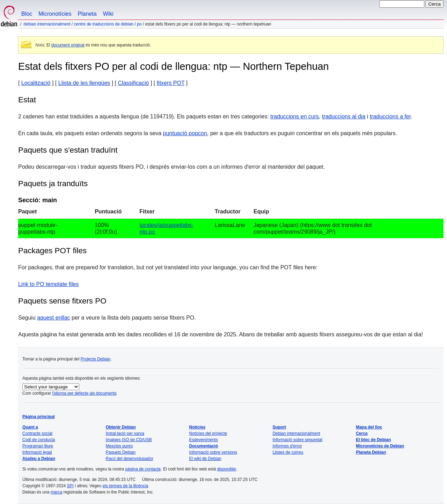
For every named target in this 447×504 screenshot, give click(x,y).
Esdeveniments (204, 440)
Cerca (362, 433)
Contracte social (37, 433)
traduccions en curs (295, 116)
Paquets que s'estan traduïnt (68, 150)
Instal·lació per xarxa (125, 433)
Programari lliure (38, 446)
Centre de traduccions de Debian (104, 24)
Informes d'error (287, 446)
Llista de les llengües (84, 83)
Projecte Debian (96, 359)
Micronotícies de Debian (380, 446)
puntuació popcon (185, 133)
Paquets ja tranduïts (53, 184)
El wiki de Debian (205, 459)
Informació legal (37, 452)
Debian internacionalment (47, 24)
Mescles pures (119, 446)
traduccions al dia (344, 116)
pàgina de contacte (143, 469)
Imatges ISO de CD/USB (129, 440)
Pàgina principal (39, 417)
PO (139, 24)
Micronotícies (55, 14)
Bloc (27, 14)
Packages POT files (52, 251)
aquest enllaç (53, 318)
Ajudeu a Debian (39, 459)
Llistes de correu (288, 452)
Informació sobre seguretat (297, 440)
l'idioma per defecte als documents (84, 393)
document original (68, 45)
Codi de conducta (39, 440)
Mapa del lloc (369, 427)
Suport (279, 427)
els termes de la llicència (126, 486)
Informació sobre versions (213, 452)
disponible (227, 469)
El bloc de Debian (373, 440)
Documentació (204, 446)
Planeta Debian (371, 452)
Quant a (30, 427)
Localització (36, 83)
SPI (70, 486)
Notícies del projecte (208, 433)
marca (56, 492)
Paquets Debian (121, 452)
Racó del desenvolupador (130, 459)
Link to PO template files (48, 284)
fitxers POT (171, 83)
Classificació (134, 83)
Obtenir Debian (121, 427)
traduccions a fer (390, 116)
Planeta (87, 14)
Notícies (197, 427)
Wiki (108, 14)
